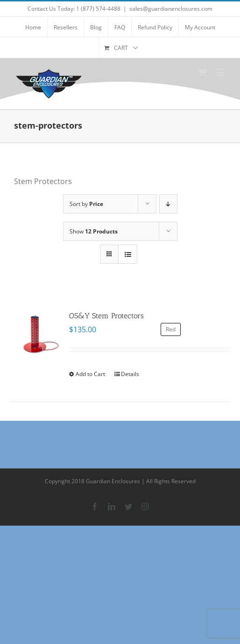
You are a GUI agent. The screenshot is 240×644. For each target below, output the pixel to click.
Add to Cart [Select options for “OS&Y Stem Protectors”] (90, 374)
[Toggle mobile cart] (202, 72)
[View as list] (128, 254)
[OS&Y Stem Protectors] (35, 336)
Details (130, 374)
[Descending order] (168, 204)
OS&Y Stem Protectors (106, 316)
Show (94, 231)
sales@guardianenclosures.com (171, 9)
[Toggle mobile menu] (221, 72)
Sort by (86, 204)
